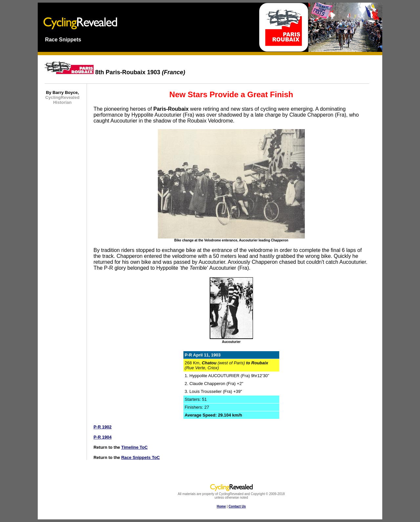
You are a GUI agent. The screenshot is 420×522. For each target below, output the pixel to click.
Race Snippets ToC (140, 457)
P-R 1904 (103, 437)
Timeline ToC (134, 447)
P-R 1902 (103, 427)
